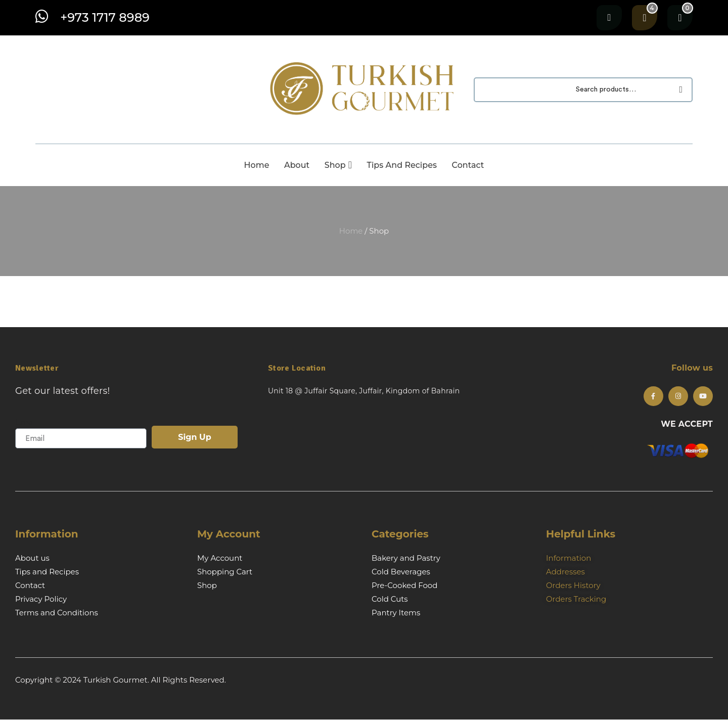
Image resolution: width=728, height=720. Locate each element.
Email (26, 422)
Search (679, 90)
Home (351, 231)
